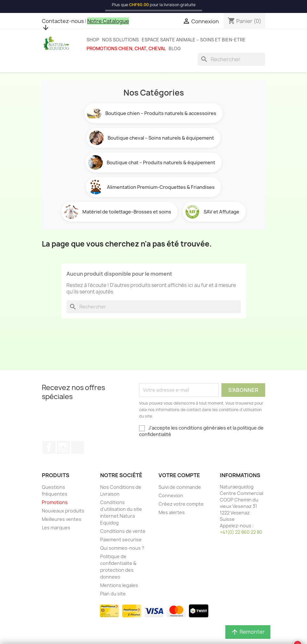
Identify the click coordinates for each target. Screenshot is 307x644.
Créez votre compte (181, 504)
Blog (175, 49)
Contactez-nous (63, 21)
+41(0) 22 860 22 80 (241, 532)
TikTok (77, 447)
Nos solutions (120, 40)
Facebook (49, 447)
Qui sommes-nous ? (122, 548)
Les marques (56, 528)
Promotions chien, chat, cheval (126, 49)
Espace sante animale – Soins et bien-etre (194, 40)
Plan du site (113, 594)
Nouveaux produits (63, 511)
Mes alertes (172, 512)
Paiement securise (121, 540)
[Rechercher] (231, 59)
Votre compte (179, 475)
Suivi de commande (180, 487)
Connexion (171, 495)
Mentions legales (119, 585)
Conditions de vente (123, 531)
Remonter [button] (248, 632)
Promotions (55, 502)
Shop (93, 40)
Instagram (63, 447)
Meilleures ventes (62, 519)
